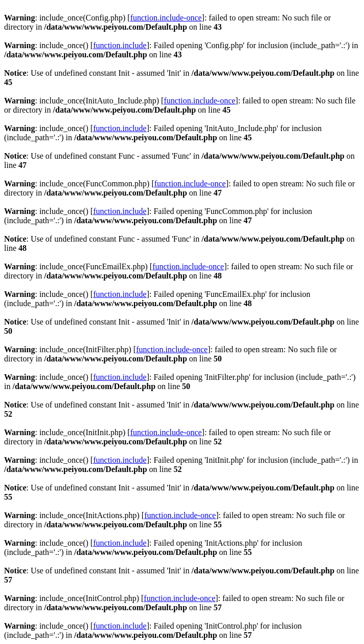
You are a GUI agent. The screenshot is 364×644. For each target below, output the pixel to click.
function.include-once (166, 18)
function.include (120, 45)
